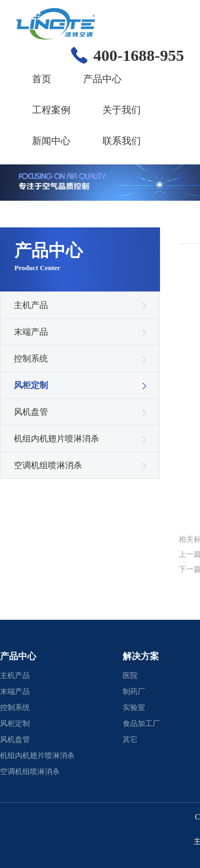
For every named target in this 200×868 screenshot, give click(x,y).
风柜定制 (31, 385)
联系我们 (122, 141)
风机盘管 (31, 412)
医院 (130, 676)
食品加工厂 (141, 724)
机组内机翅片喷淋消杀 (57, 439)
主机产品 (31, 305)
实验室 (134, 708)
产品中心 (102, 79)
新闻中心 (51, 141)
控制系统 (31, 358)
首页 (42, 79)
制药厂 (134, 692)
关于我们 (122, 110)
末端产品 (31, 332)
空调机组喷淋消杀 (48, 465)
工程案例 (51, 110)
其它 (130, 740)
